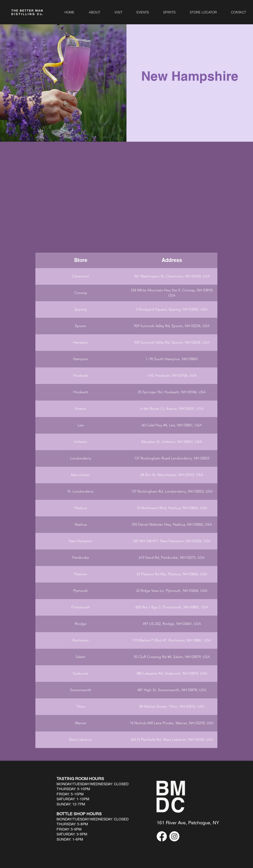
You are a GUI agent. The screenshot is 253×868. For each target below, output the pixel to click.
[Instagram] (174, 836)
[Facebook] (162, 836)
